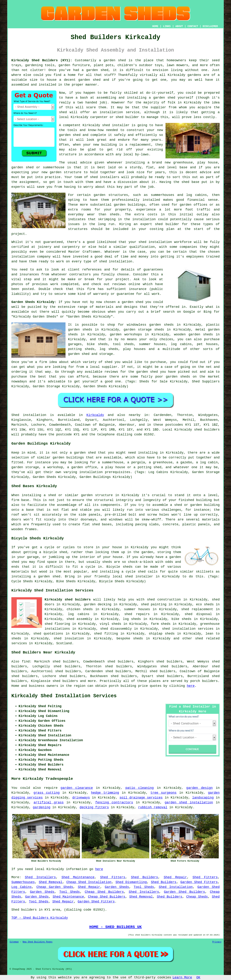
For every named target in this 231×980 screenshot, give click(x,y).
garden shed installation (189, 802)
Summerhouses (23, 882)
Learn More (182, 977)
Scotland (64, 643)
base (183, 167)
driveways (81, 798)
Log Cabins (22, 887)
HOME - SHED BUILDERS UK (116, 927)
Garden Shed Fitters (199, 882)
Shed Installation (176, 887)
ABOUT (179, 26)
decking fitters (94, 807)
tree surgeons (164, 793)
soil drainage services (141, 798)
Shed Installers (40, 877)
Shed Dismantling (131, 882)
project (123, 279)
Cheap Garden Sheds (55, 887)
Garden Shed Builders (184, 892)
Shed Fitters (113, 877)
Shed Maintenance (78, 877)
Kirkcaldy (95, 415)
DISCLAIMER (210, 26)
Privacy (217, 942)
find (26, 662)
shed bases (102, 524)
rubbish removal (153, 807)
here (191, 686)
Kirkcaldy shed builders (68, 600)
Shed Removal (51, 882)
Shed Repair (175, 877)
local (64, 117)
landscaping (203, 798)
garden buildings (130, 205)
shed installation (116, 261)
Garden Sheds (117, 887)
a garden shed (112, 60)
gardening (42, 807)
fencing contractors (114, 802)
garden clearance (77, 788)
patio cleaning (140, 788)
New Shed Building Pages (38, 942)
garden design (199, 788)
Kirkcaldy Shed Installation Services (64, 696)
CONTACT (193, 26)
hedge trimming (105, 793)
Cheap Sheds (197, 897)
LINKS (167, 26)
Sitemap (14, 942)
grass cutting (47, 793)
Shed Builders (144, 877)
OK (198, 977)
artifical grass (49, 802)
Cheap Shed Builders (104, 892)
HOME (155, 26)
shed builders (207, 430)
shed (106, 125)
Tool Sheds (144, 887)
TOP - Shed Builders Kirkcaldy (40, 918)
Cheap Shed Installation (89, 882)
